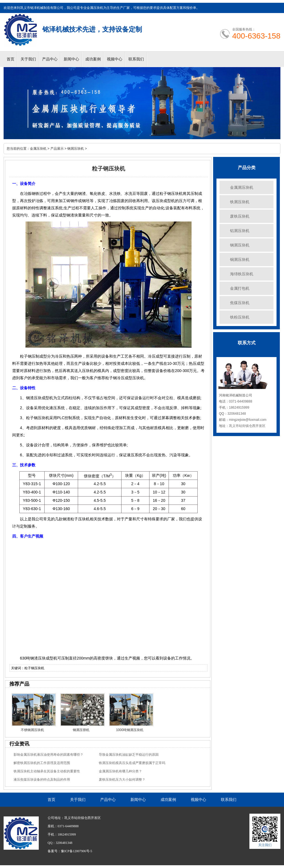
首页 (11, 59)
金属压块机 (38, 149)
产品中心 (50, 59)
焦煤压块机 (240, 303)
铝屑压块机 (240, 231)
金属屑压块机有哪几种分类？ (120, 771)
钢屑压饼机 (81, 730)
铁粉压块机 (240, 317)
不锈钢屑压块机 (32, 730)
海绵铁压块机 (242, 274)
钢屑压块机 (76, 149)
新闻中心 (71, 59)
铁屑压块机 (240, 202)
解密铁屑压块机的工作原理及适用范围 (42, 763)
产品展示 (57, 149)
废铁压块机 (240, 216)
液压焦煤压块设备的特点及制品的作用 (42, 780)
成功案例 (93, 59)
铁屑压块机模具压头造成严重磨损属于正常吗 (132, 763)
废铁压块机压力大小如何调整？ (122, 780)
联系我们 (136, 59)
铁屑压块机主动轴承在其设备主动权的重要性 (47, 771)
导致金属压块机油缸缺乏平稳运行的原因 (129, 755)
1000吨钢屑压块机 (130, 730)
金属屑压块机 (242, 187)
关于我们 (28, 59)
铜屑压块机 (240, 259)
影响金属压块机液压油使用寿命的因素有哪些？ (48, 755)
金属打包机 (240, 288)
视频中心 (115, 59)
